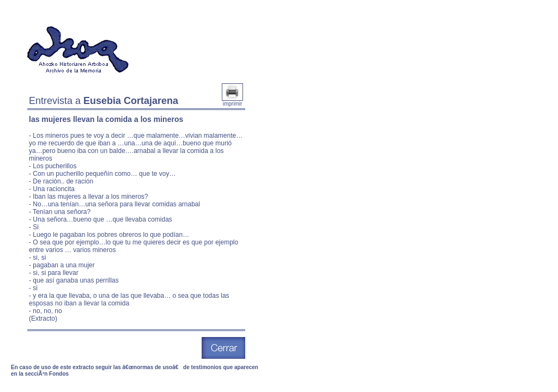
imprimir (232, 101)
